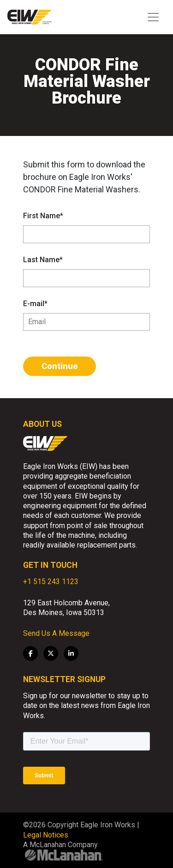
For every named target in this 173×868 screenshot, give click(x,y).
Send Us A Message (56, 633)
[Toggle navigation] (153, 17)
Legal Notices (46, 835)
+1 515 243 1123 (51, 582)
